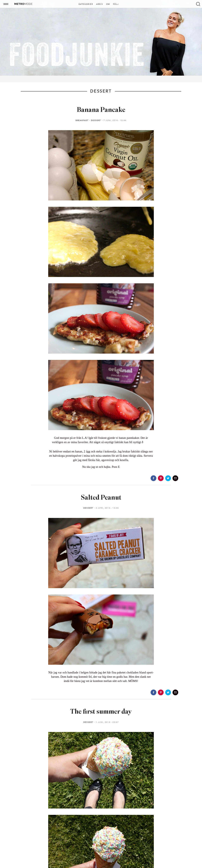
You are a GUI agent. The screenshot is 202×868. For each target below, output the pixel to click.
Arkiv (100, 4)
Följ (116, 4)
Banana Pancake (101, 110)
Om (108, 4)
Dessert (96, 120)
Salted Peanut (101, 498)
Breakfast (82, 120)
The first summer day (101, 712)
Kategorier (86, 4)
